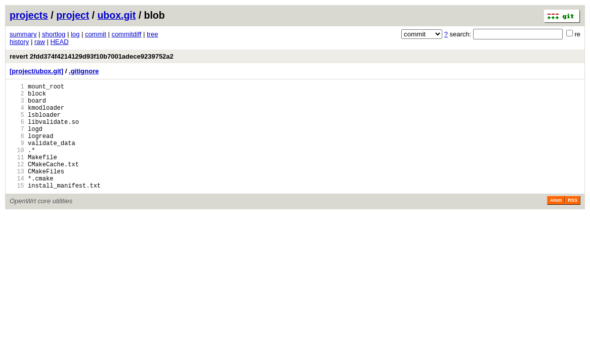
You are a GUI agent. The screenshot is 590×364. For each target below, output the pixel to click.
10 (17, 165)
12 (17, 182)
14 (17, 199)
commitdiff (126, 34)
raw (40, 42)
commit (96, 34)
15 (17, 208)
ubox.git (116, 15)
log (75, 34)
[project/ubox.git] (36, 71)
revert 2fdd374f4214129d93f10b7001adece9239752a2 (92, 56)
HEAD (59, 42)
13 (17, 191)
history (19, 42)
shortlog (54, 34)
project (73, 15)
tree (152, 34)
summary (23, 34)
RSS (573, 223)
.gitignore (84, 71)
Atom (556, 223)
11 (17, 174)
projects (29, 15)
